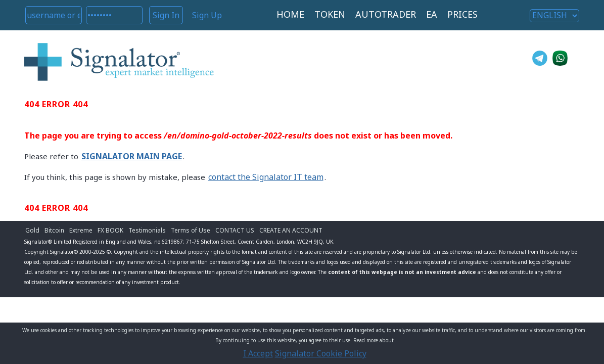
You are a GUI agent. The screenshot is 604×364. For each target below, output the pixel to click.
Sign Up (207, 15)
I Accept (258, 353)
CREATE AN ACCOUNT (291, 230)
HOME (290, 14)
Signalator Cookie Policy (321, 353)
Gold (32, 230)
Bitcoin (54, 230)
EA (432, 14)
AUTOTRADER (386, 14)
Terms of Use (191, 230)
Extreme (81, 230)
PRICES (462, 14)
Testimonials (147, 230)
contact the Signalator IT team (266, 177)
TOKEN (330, 14)
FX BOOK (110, 230)
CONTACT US (235, 230)
